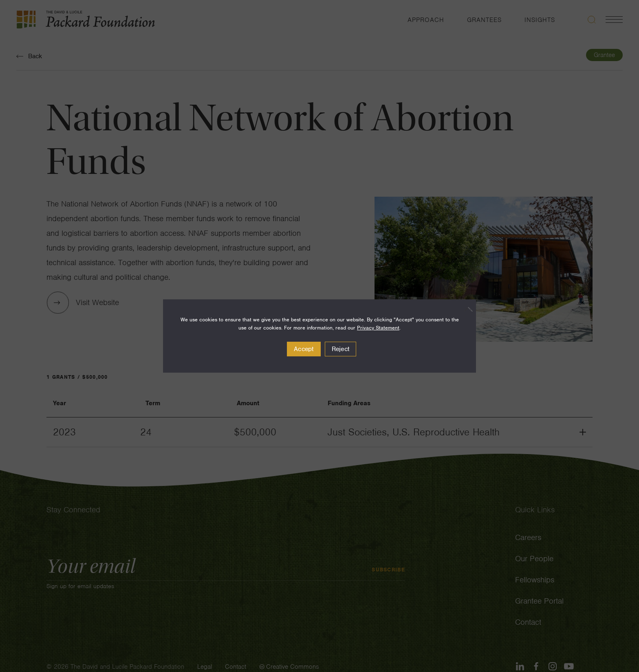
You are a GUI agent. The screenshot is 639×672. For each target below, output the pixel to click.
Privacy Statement (378, 328)
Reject (341, 349)
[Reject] (466, 309)
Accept (304, 349)
